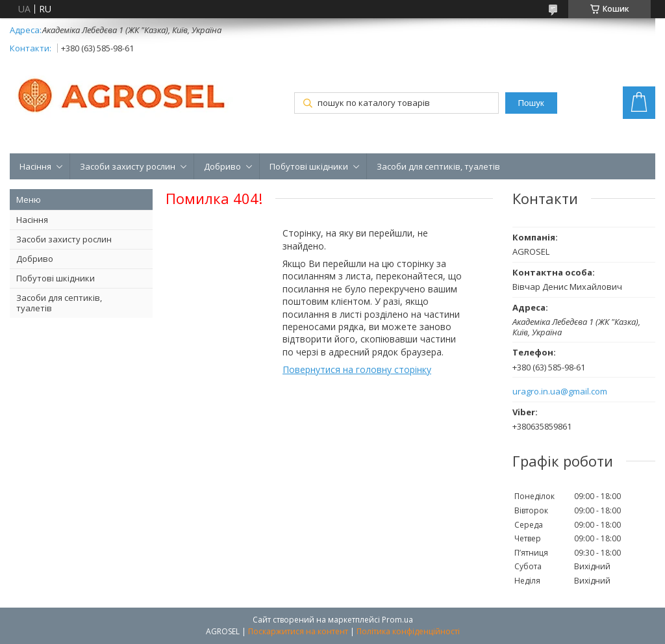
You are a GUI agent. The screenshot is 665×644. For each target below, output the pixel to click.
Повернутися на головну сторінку (357, 369)
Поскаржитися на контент (298, 631)
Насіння (35, 166)
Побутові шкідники (309, 166)
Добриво (222, 166)
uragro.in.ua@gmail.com (560, 392)
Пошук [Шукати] (531, 103)
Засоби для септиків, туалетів (438, 166)
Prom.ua (397, 620)
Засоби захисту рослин (128, 166)
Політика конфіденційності (408, 631)
